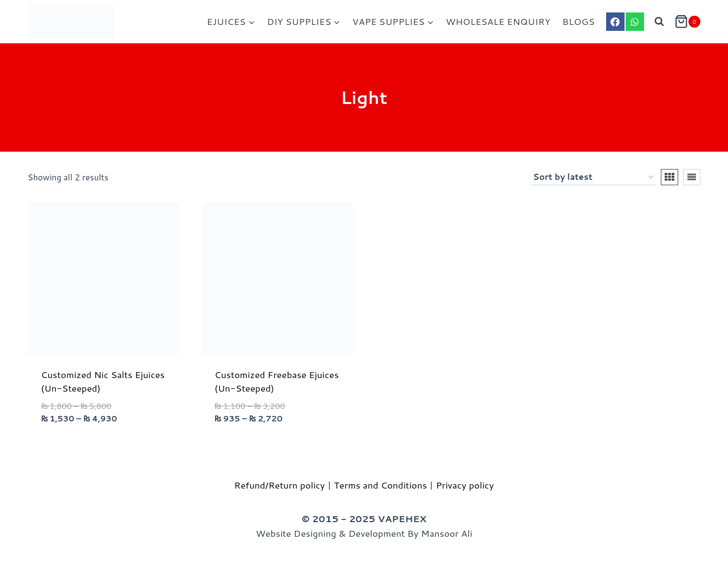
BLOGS (578, 21)
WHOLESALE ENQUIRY (498, 21)
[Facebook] (615, 22)
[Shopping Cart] (687, 22)
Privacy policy (465, 485)
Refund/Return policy (279, 485)
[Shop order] (593, 177)
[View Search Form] (659, 22)
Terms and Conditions (381, 485)
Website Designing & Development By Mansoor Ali (364, 533)
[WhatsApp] (635, 22)
